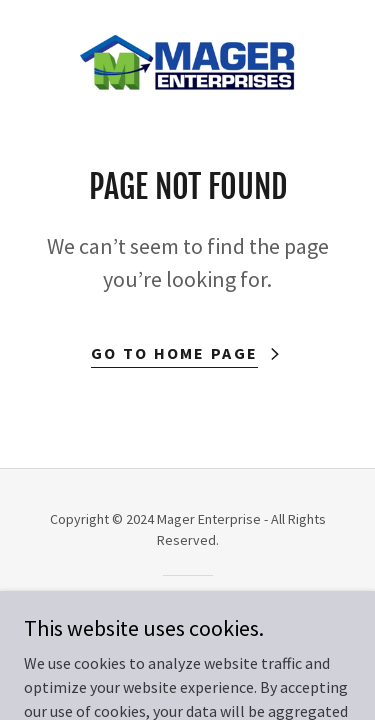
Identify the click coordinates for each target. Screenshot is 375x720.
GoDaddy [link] (225, 610)
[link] (188, 64)
